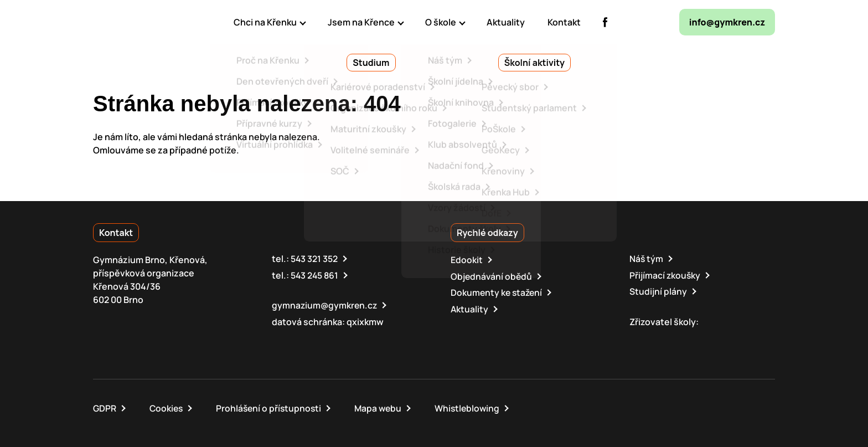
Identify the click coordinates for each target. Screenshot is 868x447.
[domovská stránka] (141, 22)
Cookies (167, 407)
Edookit (467, 260)
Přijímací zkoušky (665, 275)
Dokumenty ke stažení (498, 292)
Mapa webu (383, 407)
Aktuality (470, 308)
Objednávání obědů (492, 276)
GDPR (105, 407)
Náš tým (647, 259)
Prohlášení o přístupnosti (272, 407)
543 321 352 (314, 259)
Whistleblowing (474, 407)
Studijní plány (658, 291)
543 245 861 (315, 275)
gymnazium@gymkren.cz (325, 305)
